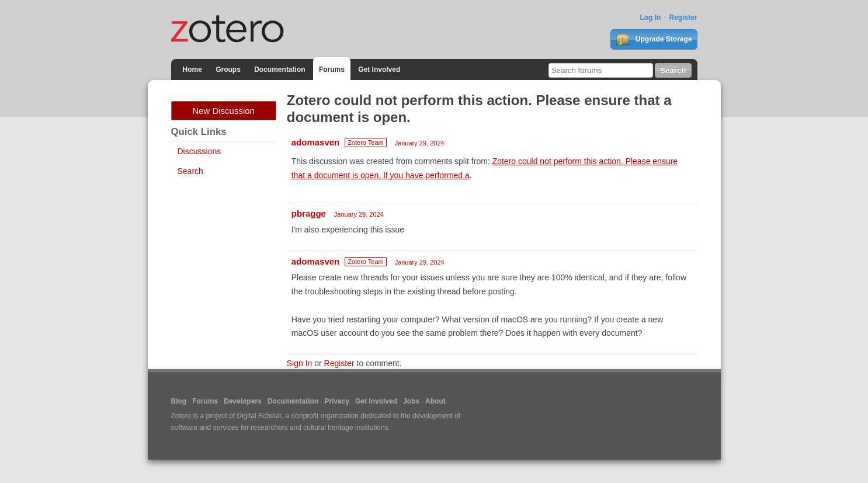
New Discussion (223, 111)
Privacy (337, 401)
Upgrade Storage (654, 40)
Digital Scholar (259, 416)
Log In (650, 18)
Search (190, 171)
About (435, 401)
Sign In (300, 363)
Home (192, 70)
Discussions (199, 151)
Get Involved (379, 70)
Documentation (280, 70)
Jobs (411, 401)
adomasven (316, 142)
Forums (332, 70)
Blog (179, 401)
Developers (243, 401)
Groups (228, 70)
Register (683, 18)
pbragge (309, 213)
